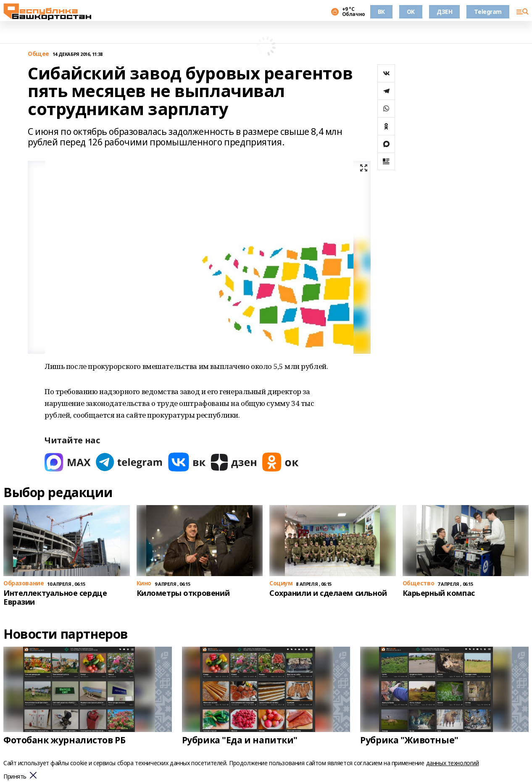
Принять (15, 777)
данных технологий (453, 763)
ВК (381, 12)
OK (411, 12)
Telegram (488, 12)
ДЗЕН (444, 12)
